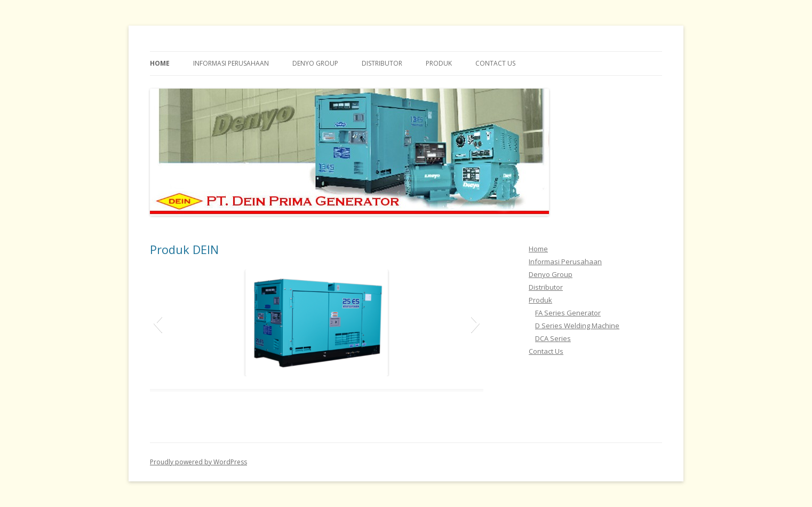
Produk (439, 63)
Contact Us (495, 63)
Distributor (382, 63)
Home (160, 63)
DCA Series (553, 338)
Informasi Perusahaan (231, 63)
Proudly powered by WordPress (198, 462)
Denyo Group (315, 63)
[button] (158, 323)
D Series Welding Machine (577, 326)
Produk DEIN (184, 249)
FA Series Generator (568, 313)
